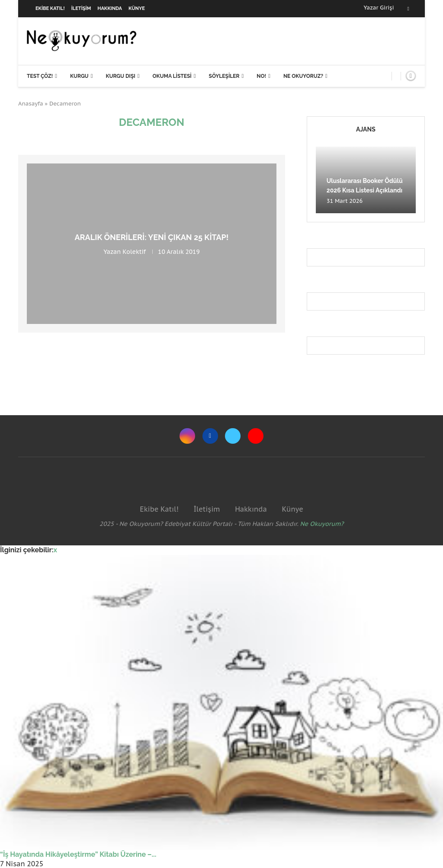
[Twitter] (233, 436)
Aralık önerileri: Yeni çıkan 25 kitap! (152, 237)
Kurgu (79, 76)
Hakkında (110, 8)
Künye (137, 8)
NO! (261, 76)
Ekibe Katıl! (50, 8)
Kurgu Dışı (120, 76)
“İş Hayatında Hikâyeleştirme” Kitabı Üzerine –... (78, 854)
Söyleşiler (224, 76)
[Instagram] (187, 436)
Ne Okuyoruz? (303, 76)
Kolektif (134, 252)
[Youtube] (256, 436)
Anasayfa (31, 104)
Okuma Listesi (172, 76)
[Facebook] (408, 9)
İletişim (81, 8)
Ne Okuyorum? (322, 524)
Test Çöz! (40, 76)
